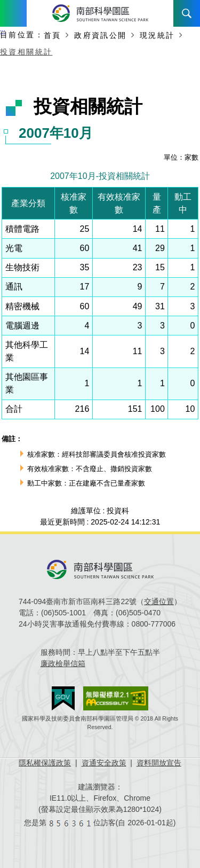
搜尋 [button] (187, 13)
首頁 (53, 35)
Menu (13, 13)
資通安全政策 (104, 763)
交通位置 (159, 601)
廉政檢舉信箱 (63, 663)
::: (3, 32)
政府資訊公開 (100, 35)
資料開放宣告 (159, 763)
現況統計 (157, 35)
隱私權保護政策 (45, 763)
